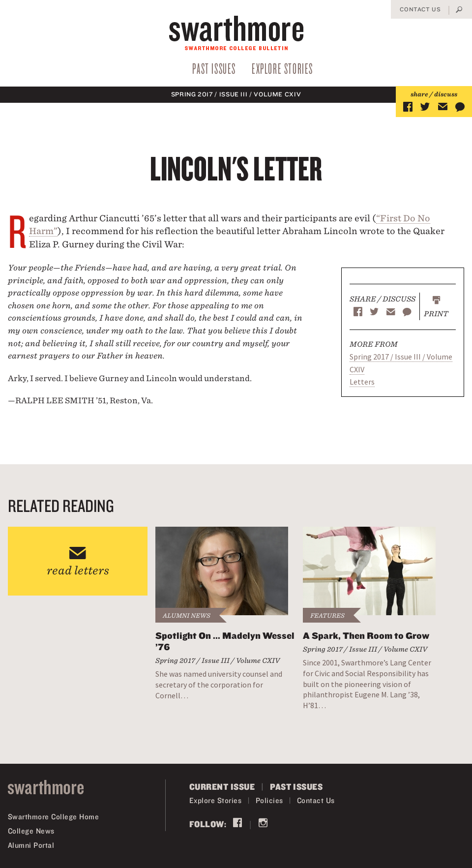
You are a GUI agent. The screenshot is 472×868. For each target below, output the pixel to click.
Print (436, 314)
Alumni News (187, 615)
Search (459, 10)
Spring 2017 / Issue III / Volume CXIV (236, 94)
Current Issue (222, 786)
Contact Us (420, 9)
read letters (78, 570)
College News (31, 831)
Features (327, 615)
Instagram (263, 824)
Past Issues (214, 68)
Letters (362, 382)
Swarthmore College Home (53, 817)
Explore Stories (282, 68)
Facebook (237, 824)
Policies (269, 800)
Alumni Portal (31, 845)
